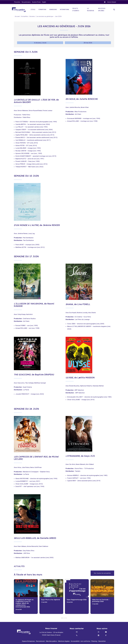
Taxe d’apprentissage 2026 (77, 600)
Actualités (25, 16)
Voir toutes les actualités (102, 573)
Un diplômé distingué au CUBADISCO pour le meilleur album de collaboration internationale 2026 (25, 603)
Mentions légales (64, 641)
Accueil (17, 16)
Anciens (32, 16)
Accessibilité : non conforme (80, 641)
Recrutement (40, 641)
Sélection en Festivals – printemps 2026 (101, 600)
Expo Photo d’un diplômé (50, 600)
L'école (44, 43)
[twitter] (110, 2)
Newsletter (102, 641)
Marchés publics (51, 641)
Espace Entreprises (28, 641)
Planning (94, 641)
